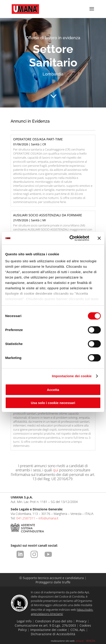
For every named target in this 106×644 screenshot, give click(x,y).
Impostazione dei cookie (72, 376)
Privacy (81, 621)
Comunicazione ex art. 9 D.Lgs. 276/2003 (45, 625)
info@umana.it (48, 518)
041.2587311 (26, 518)
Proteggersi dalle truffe (53, 582)
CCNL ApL (78, 630)
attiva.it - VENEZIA (85, 641)
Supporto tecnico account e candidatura (52, 578)
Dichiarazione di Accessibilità (53, 634)
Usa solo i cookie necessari (53, 403)
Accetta (53, 390)
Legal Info (24, 621)
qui (56, 470)
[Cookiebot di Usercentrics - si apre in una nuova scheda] (69, 238)
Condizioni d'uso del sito (54, 621)
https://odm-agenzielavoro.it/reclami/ (62, 612)
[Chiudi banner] (99, 238)
